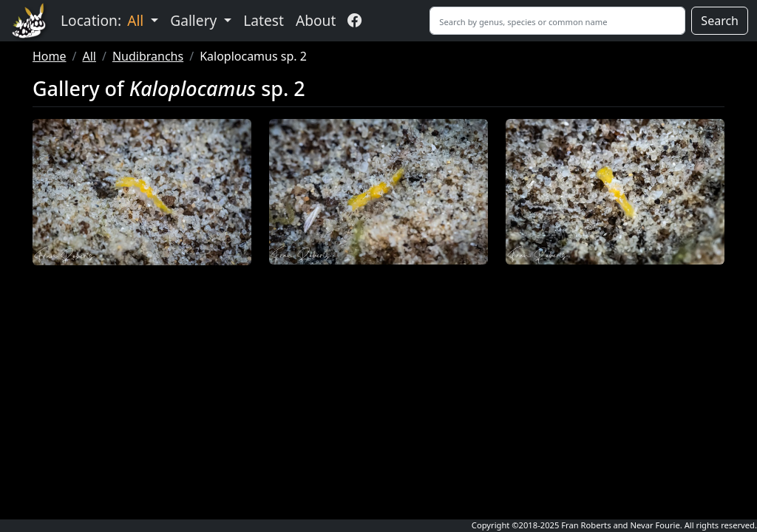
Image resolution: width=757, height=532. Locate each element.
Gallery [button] (195, 20)
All (89, 56)
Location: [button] (104, 20)
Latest (264, 20)
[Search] (557, 21)
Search (720, 21)
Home (50, 56)
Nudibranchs (148, 56)
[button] (142, 192)
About (316, 20)
